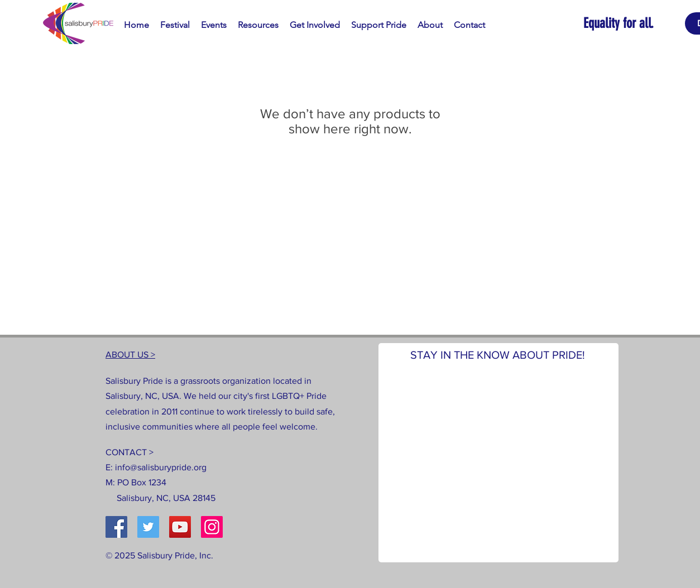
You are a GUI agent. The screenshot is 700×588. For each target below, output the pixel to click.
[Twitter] (148, 527)
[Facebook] (116, 527)
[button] (175, 25)
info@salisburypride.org (161, 467)
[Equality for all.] (634, 23)
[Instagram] (212, 527)
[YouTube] (180, 527)
